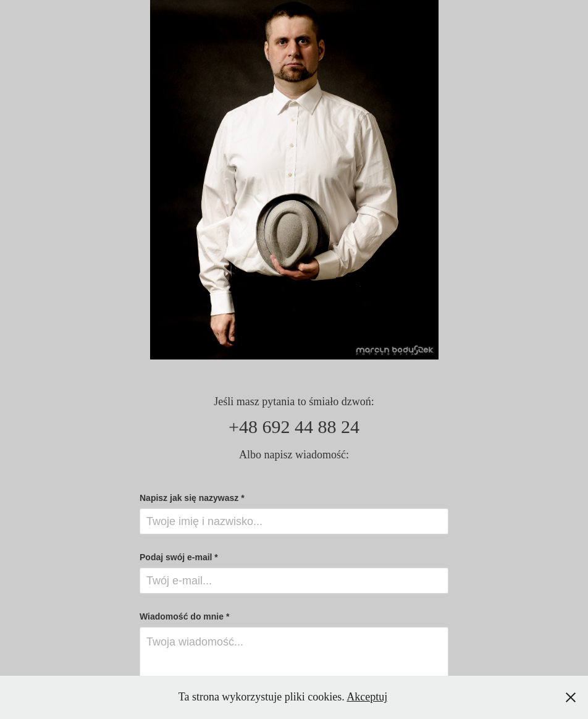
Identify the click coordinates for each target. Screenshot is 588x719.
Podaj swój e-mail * (179, 557)
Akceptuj (367, 697)
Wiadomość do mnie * (184, 616)
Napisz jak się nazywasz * (192, 498)
